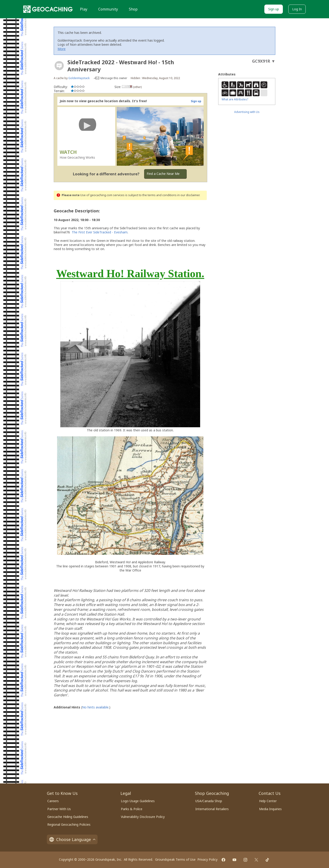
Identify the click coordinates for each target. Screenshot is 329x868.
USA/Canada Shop (209, 801)
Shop (133, 9)
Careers (53, 801)
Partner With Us (59, 809)
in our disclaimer (188, 195)
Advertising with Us (247, 112)
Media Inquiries (270, 809)
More (62, 49)
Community (108, 9)
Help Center (268, 801)
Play (84, 9)
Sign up (274, 9)
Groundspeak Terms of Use (175, 859)
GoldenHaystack (79, 78)
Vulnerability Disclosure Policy (143, 817)
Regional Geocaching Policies (69, 824)
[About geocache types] (59, 66)
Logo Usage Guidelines (138, 801)
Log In (297, 9)
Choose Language (72, 839)
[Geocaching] (48, 9)
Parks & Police (132, 809)
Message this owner (114, 78)
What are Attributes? (235, 99)
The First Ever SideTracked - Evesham (100, 232)
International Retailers (212, 809)
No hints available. (96, 707)
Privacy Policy (207, 859)
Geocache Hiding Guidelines (68, 817)
